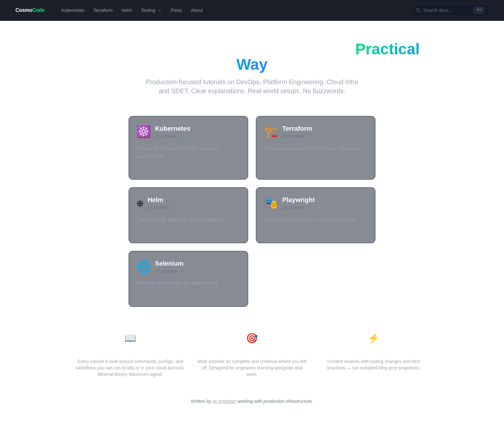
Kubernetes (73, 10)
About (197, 10)
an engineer (224, 401)
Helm (127, 10)
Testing (151, 10)
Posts (176, 10)
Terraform (103, 10)
